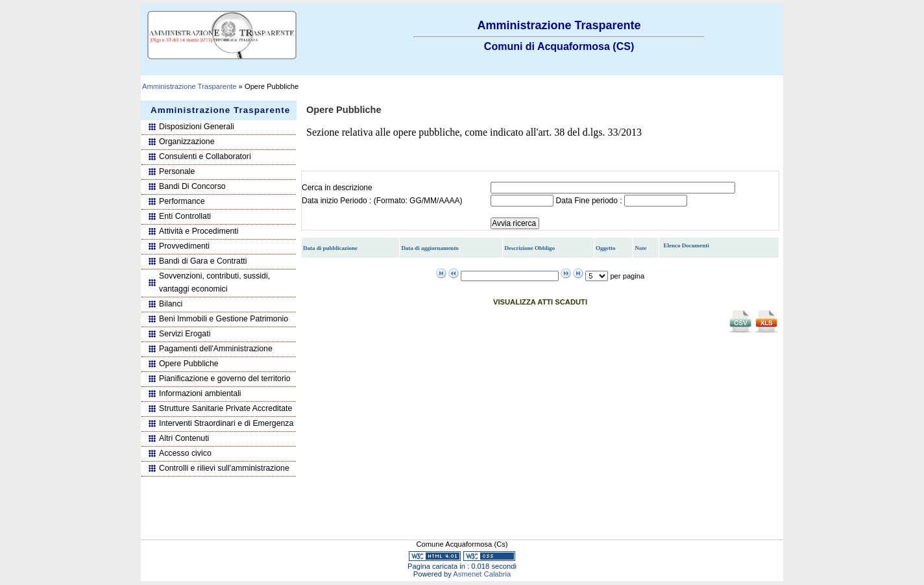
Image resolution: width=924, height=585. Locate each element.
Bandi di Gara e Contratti (203, 261)
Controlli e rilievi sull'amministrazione (224, 468)
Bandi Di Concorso (192, 186)
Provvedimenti (184, 246)
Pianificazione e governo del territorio (225, 379)
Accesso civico (185, 453)
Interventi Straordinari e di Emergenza (226, 423)
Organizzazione (187, 142)
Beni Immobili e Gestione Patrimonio (224, 319)
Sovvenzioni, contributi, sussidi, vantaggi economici (214, 282)
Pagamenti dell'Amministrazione (216, 349)
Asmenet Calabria (482, 574)
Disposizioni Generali (197, 127)
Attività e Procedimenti (199, 231)
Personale (177, 171)
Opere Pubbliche (189, 364)
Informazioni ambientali (200, 393)
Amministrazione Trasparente (189, 86)
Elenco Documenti (687, 245)
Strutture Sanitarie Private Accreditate (225, 408)
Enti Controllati (185, 216)
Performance (182, 201)
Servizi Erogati (185, 334)
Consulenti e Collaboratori (205, 156)
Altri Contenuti (184, 438)
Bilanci (171, 304)
